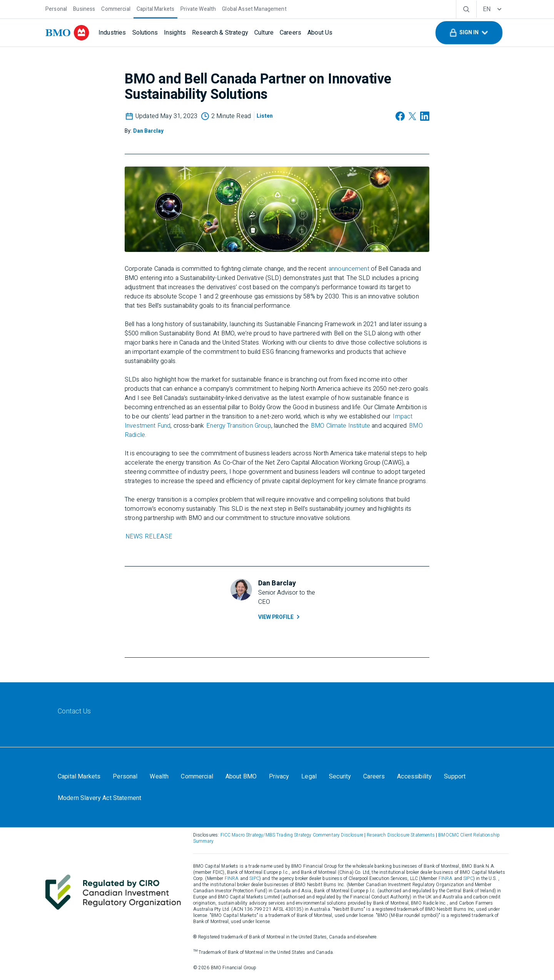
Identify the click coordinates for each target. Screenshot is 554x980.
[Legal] (309, 777)
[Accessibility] (414, 777)
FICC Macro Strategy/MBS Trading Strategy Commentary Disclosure (292, 835)
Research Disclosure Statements (401, 835)
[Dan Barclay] (148, 131)
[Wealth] (159, 777)
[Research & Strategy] (220, 33)
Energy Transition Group (239, 426)
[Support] (455, 777)
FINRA (232, 878)
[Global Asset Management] (254, 8)
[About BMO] (241, 777)
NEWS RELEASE (149, 537)
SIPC (254, 878)
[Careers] (290, 33)
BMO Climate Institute (340, 426)
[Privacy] (279, 777)
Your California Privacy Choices (194, 798)
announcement (349, 269)
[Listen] (265, 116)
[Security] (340, 777)
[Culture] (264, 33)
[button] (469, 33)
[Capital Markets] (155, 8)
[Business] (84, 8)
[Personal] (56, 8)
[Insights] (175, 33)
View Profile (280, 617)
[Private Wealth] (198, 8)
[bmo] (67, 33)
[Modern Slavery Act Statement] (99, 798)
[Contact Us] (74, 712)
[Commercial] (116, 8)
